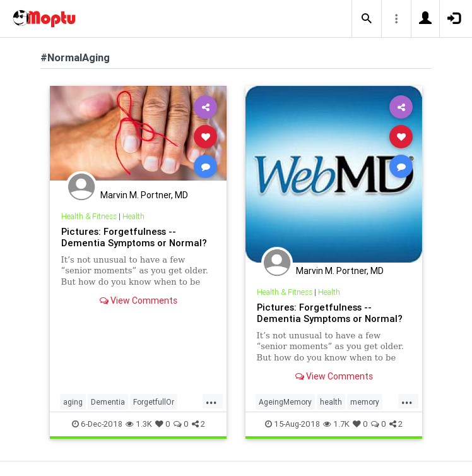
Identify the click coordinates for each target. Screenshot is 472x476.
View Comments (139, 300)
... (211, 401)
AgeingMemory (285, 402)
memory (365, 402)
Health (133, 216)
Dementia (108, 402)
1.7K (336, 424)
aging (73, 402)
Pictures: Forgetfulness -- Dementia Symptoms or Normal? (134, 237)
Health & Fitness (89, 216)
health (331, 402)
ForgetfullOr (154, 402)
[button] (367, 19)
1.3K (139, 424)
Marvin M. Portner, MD (144, 195)
